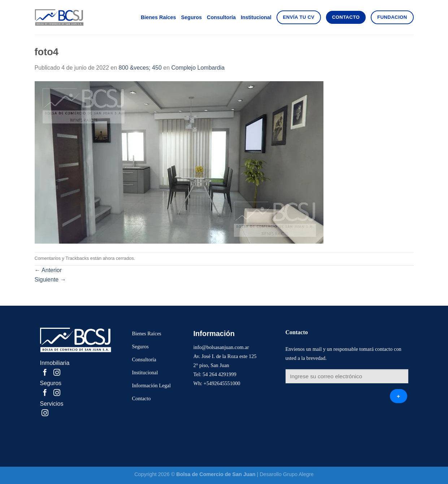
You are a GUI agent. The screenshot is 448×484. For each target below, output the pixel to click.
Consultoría (221, 17)
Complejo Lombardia (198, 68)
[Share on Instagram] (57, 373)
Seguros (191, 17)
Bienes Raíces (158, 17)
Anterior (48, 270)
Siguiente (50, 280)
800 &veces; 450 (140, 68)
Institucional (256, 17)
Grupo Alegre (298, 474)
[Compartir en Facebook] (45, 373)
